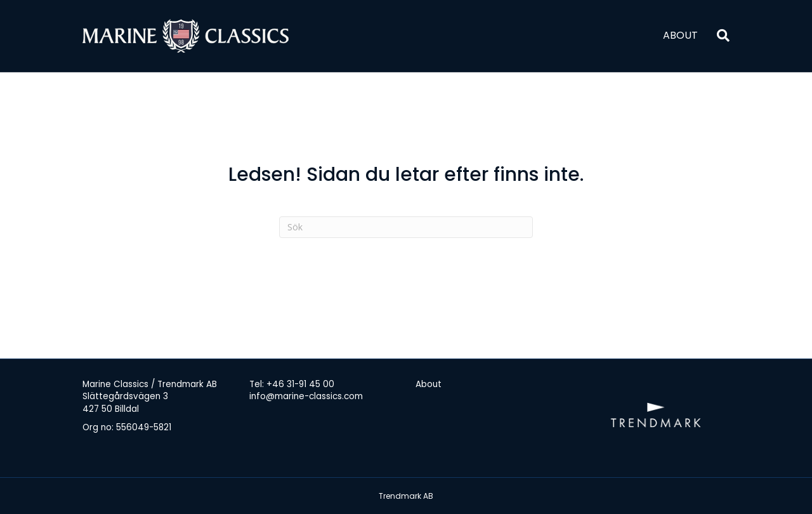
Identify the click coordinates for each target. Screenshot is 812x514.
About (680, 35)
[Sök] (718, 36)
